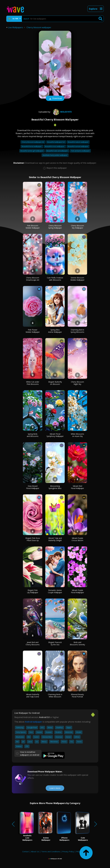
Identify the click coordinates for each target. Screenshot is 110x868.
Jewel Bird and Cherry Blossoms (33, 643)
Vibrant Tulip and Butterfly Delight (55, 539)
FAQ (78, 851)
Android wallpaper (33, 722)
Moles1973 (62, 112)
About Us (35, 851)
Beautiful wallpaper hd (56, 142)
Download (55, 99)
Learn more (55, 788)
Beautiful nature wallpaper (78, 142)
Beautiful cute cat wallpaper (57, 151)
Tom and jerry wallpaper (80, 151)
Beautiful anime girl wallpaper (32, 151)
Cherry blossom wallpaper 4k (33, 142)
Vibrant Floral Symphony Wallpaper (55, 435)
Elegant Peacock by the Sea (55, 643)
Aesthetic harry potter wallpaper (55, 155)
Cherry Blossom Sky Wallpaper (77, 227)
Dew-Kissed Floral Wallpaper (33, 487)
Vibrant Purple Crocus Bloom (77, 539)
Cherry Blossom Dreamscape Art (33, 279)
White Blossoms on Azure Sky (77, 435)
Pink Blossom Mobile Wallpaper (33, 227)
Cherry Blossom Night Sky (77, 383)
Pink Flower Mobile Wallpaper (33, 331)
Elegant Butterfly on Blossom (55, 383)
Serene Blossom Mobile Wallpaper (77, 279)
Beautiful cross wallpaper (55, 146)
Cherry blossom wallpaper (39, 27)
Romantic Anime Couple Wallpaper (55, 591)
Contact (26, 851)
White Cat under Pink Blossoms (33, 383)
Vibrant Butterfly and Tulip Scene (33, 696)
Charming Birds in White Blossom (55, 696)
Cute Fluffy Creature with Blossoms (55, 279)
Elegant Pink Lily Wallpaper (33, 591)
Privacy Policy (68, 851)
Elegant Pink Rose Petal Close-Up (33, 539)
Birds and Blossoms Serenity (77, 643)
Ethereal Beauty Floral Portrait (77, 696)
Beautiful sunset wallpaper (78, 146)
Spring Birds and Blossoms (33, 435)
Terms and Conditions (51, 851)
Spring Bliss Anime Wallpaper (55, 331)
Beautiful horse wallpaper (32, 146)
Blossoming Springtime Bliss (55, 487)
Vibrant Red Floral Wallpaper (77, 487)
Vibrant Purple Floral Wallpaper (77, 591)
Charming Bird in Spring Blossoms (77, 331)
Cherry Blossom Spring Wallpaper (55, 227)
